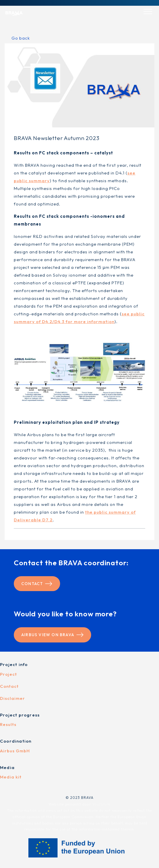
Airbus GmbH (15, 751)
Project (8, 674)
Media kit (11, 777)
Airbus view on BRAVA (52, 635)
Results (8, 724)
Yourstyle (101, 804)
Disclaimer (13, 698)
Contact (37, 584)
